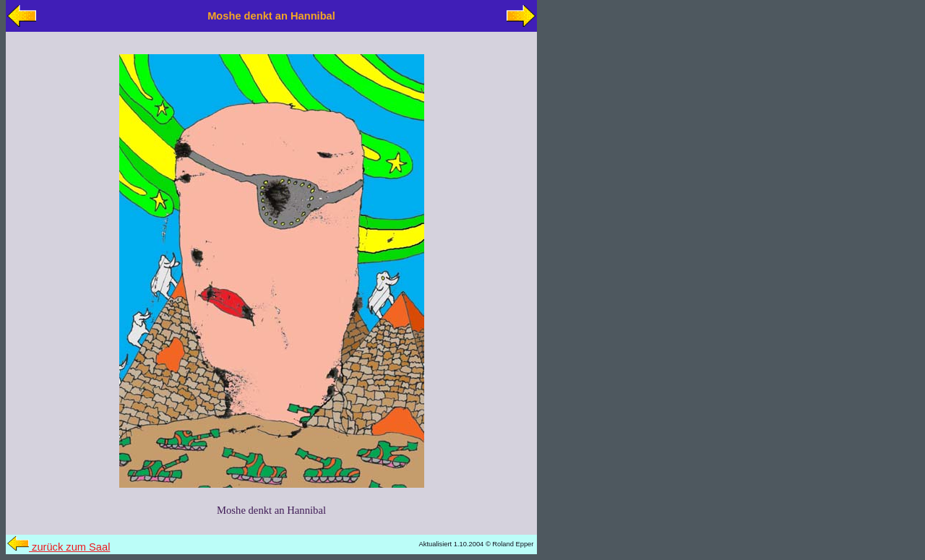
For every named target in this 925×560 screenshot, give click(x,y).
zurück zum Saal (59, 547)
